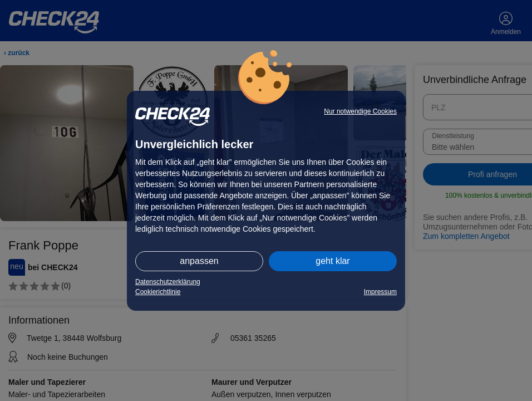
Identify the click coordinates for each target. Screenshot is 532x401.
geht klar (332, 261)
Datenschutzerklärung (168, 282)
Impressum (380, 292)
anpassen (199, 261)
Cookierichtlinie (158, 292)
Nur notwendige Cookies (360, 111)
